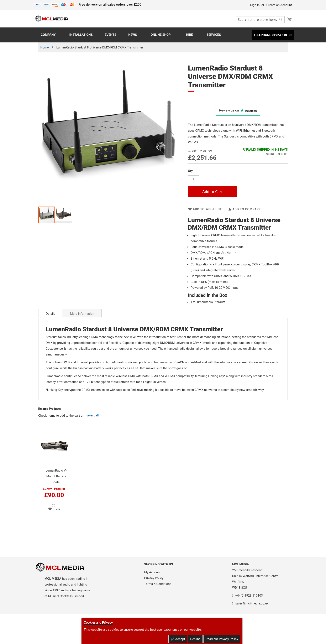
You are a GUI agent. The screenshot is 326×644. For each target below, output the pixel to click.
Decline (195, 639)
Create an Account (279, 5)
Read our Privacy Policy (222, 639)
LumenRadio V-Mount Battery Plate (56, 476)
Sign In (255, 5)
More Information (82, 314)
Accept (180, 639)
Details (51, 314)
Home (44, 47)
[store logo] (52, 18)
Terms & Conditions (158, 584)
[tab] (51, 313)
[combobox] (260, 20)
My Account (152, 572)
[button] (172, 135)
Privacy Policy (154, 578)
